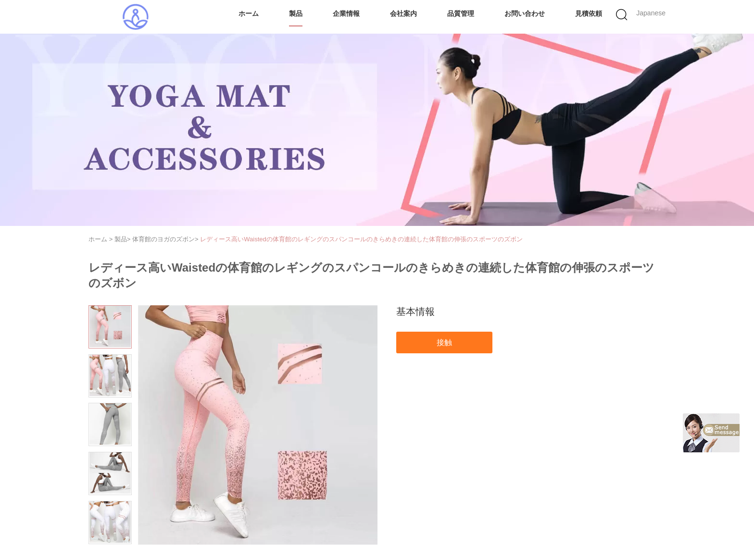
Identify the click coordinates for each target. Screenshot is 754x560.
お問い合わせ (525, 13)
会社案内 (403, 13)
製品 (296, 13)
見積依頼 (589, 13)
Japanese (651, 13)
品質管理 (461, 13)
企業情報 (346, 13)
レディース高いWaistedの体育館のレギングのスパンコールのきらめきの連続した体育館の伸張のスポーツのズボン (361, 239)
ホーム (249, 13)
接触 (444, 342)
